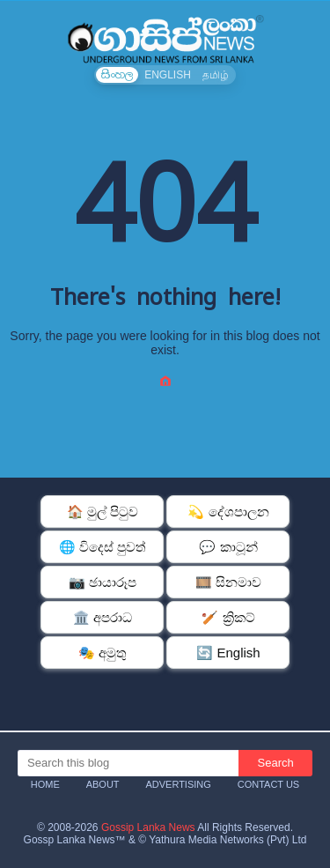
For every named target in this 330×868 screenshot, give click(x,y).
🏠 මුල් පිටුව (103, 512)
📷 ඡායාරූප (103, 582)
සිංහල (117, 75)
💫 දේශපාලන (228, 512)
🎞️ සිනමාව (228, 582)
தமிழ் (216, 75)
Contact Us (269, 784)
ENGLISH (168, 75)
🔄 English (228, 653)
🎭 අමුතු (103, 653)
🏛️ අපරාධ (103, 617)
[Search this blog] (128, 763)
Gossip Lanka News (148, 827)
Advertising (178, 784)
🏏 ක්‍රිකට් (228, 617)
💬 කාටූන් (228, 547)
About (103, 784)
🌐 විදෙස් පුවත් (103, 547)
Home (45, 784)
